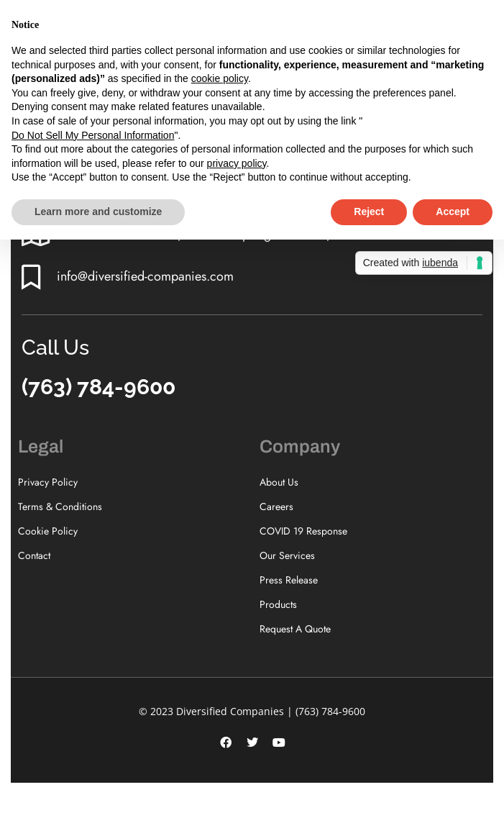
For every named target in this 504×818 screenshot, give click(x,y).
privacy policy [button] (237, 163)
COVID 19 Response (303, 531)
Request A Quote (295, 629)
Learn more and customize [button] (98, 212)
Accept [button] (453, 212)
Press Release (289, 580)
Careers (276, 506)
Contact (34, 555)
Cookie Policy (48, 531)
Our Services (287, 555)
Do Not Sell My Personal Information (93, 135)
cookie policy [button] (220, 78)
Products (278, 604)
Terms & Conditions (60, 506)
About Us (279, 482)
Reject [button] (369, 212)
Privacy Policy (48, 482)
